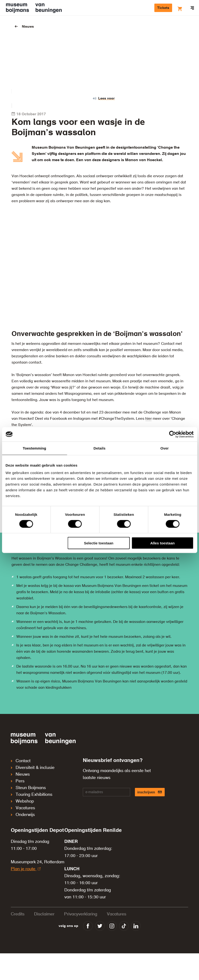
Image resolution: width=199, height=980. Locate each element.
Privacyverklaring (81, 914)
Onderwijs (23, 815)
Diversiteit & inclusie (33, 768)
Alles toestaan (163, 543)
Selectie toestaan (99, 543)
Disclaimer (44, 914)
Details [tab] (100, 448)
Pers (18, 781)
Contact (21, 761)
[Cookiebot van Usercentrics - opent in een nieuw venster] (172, 434)
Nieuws (28, 27)
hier (148, 419)
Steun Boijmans (28, 788)
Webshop (22, 801)
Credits (18, 914)
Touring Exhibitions (32, 795)
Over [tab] (165, 448)
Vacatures (23, 808)
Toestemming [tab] (35, 448)
